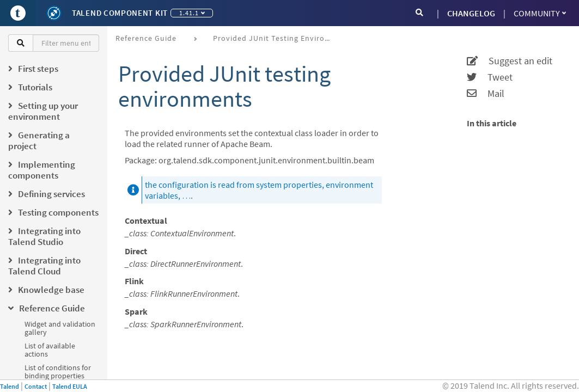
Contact (36, 386)
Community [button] (540, 13)
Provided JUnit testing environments (277, 38)
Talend (10, 386)
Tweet (490, 77)
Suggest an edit (510, 61)
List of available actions (50, 350)
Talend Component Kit (120, 13)
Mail (486, 94)
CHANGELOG (471, 13)
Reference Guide (146, 38)
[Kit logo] (54, 13)
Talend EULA (70, 386)
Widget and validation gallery (60, 328)
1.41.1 (192, 13)
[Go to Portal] (18, 13)
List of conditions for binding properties (58, 372)
